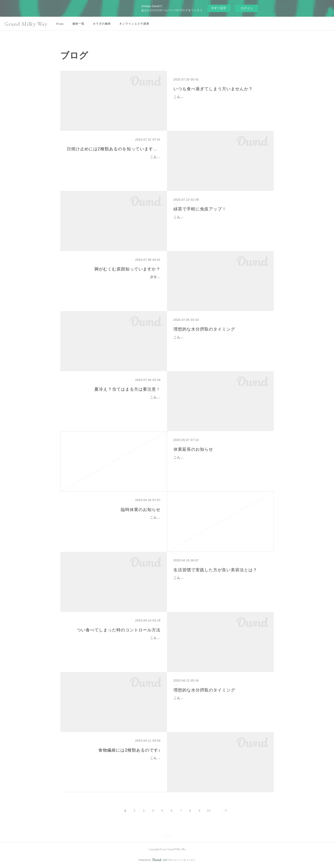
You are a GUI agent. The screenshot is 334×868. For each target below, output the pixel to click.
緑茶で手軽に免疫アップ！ (200, 209)
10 (209, 811)
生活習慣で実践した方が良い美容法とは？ (215, 570)
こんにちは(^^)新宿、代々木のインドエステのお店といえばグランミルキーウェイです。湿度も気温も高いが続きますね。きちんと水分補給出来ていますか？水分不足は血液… (220, 343)
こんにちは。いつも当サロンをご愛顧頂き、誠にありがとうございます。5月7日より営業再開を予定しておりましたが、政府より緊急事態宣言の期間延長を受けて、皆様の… (219, 463)
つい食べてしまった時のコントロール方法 (119, 630)
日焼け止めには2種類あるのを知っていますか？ (114, 149)
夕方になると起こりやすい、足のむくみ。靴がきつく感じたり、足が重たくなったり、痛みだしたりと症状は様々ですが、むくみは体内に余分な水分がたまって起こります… (115, 283)
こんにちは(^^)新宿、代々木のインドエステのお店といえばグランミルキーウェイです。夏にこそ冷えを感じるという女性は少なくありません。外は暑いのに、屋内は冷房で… (114, 403)
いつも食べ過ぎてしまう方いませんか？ (213, 89)
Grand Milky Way (26, 24)
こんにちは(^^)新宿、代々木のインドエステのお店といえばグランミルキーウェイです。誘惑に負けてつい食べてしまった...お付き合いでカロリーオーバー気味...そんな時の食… (114, 643)
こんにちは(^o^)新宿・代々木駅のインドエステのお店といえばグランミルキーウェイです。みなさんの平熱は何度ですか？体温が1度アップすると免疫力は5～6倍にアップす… (220, 223)
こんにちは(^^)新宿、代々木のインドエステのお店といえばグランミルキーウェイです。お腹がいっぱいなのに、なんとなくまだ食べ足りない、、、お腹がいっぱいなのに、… (220, 103)
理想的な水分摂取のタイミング (204, 329)
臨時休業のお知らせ (141, 510)
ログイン (247, 8)
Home (60, 24)
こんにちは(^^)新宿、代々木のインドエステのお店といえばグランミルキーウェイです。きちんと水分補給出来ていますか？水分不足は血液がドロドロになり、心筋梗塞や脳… (220, 704)
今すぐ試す (219, 8)
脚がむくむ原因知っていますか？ (127, 269)
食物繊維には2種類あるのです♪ (129, 750)
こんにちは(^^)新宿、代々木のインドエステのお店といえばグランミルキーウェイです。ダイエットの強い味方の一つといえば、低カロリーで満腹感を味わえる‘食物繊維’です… (114, 764)
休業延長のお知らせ (193, 449)
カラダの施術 (102, 24)
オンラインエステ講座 (134, 24)
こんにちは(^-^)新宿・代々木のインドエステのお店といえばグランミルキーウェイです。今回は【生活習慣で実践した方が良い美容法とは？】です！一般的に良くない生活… (219, 583)
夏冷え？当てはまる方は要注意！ (127, 389)
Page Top (167, 836)
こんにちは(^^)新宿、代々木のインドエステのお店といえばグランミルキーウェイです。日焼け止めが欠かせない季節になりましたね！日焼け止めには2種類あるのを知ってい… (114, 163)
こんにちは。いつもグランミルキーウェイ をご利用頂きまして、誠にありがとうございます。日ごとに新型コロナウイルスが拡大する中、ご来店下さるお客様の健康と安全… (115, 523)
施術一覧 (78, 24)
